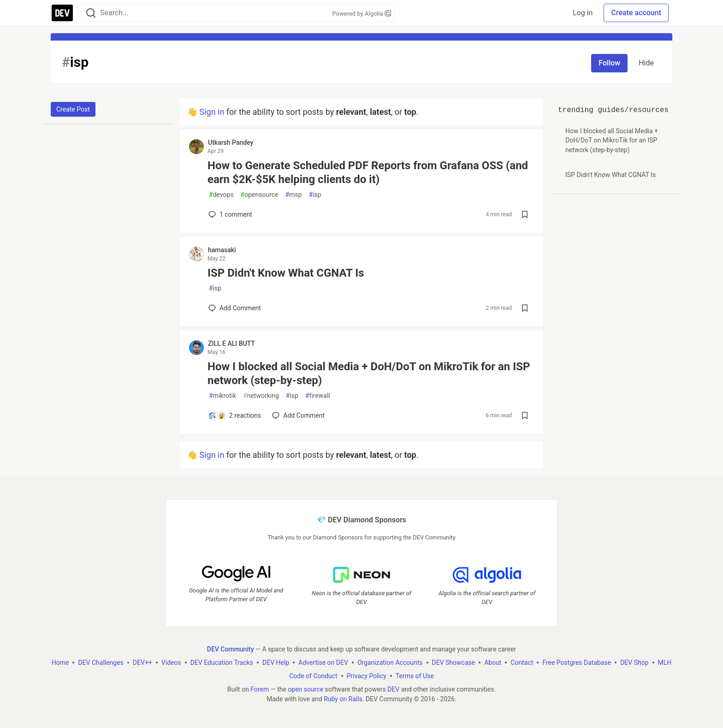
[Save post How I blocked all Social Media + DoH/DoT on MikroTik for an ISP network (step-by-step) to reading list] (525, 415)
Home (60, 663)
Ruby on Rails (343, 699)
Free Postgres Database (577, 663)
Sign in (212, 112)
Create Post (73, 109)
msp (294, 195)
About (493, 663)
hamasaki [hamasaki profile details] (222, 250)
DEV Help (276, 663)
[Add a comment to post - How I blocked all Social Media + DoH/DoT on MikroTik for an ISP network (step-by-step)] (235, 415)
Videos (171, 663)
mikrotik (222, 396)
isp (315, 195)
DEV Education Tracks (222, 663)
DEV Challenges (101, 663)
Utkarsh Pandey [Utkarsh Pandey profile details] (231, 142)
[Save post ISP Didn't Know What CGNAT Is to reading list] (525, 308)
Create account (636, 13)
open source (305, 689)
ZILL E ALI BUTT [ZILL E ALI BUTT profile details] (231, 343)
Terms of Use (415, 676)
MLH (665, 663)
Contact (522, 663)
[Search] (91, 13)
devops (221, 195)
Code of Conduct (313, 676)
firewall (318, 396)
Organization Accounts (390, 663)
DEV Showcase (454, 663)
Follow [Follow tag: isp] (609, 63)
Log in (583, 13)
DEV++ (142, 663)
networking (261, 396)
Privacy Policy (367, 676)
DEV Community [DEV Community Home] (231, 649)
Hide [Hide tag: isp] (646, 63)
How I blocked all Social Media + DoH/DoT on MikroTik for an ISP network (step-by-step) (369, 373)
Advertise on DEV (323, 663)
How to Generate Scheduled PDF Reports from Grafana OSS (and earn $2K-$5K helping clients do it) (368, 172)
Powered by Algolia (361, 14)
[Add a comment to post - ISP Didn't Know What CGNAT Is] (235, 308)
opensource (260, 195)
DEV (393, 689)
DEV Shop (634, 663)
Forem (260, 689)
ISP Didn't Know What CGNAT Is (286, 273)
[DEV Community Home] (62, 13)
